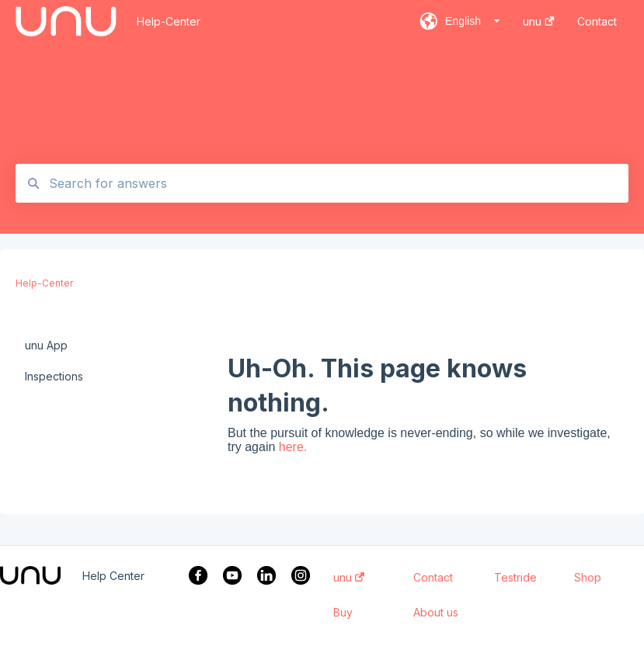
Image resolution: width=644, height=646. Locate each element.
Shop (588, 578)
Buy (343, 613)
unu (349, 578)
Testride (515, 578)
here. (293, 447)
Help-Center (169, 21)
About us (436, 613)
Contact (433, 578)
